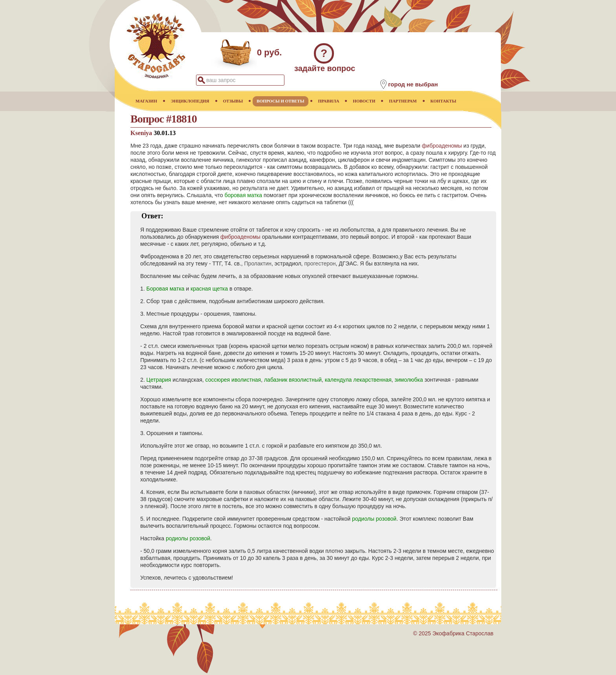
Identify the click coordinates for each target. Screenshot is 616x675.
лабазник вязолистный (293, 380)
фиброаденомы (442, 146)
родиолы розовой (374, 519)
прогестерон (320, 263)
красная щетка (209, 289)
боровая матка (243, 195)
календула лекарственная (358, 380)
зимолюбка (409, 380)
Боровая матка (166, 289)
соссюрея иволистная (233, 380)
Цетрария (159, 380)
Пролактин (258, 263)
